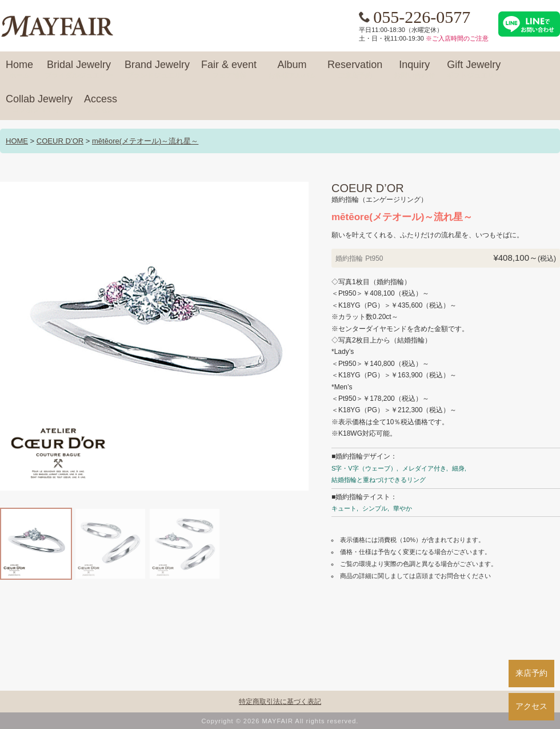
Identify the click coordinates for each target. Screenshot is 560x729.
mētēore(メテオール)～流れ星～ (145, 141)
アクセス (531, 706)
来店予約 (531, 673)
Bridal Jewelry (79, 70)
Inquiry (414, 70)
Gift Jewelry (474, 70)
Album (292, 70)
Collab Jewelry (39, 104)
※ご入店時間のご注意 (457, 38)
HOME (17, 141)
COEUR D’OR (60, 141)
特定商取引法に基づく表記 (280, 702)
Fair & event (229, 70)
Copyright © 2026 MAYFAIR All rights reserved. (280, 721)
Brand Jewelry (157, 70)
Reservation (355, 70)
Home (19, 70)
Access (101, 104)
